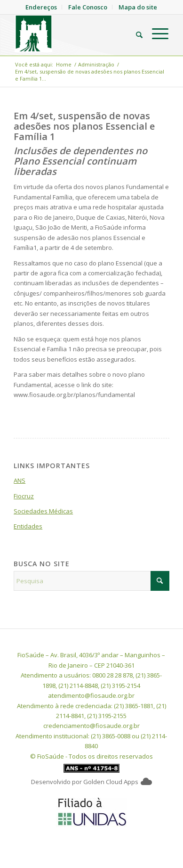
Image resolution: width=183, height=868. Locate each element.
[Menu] (155, 33)
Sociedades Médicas (43, 511)
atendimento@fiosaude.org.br (91, 695)
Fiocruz (24, 496)
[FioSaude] (76, 33)
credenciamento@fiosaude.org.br (91, 726)
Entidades (28, 526)
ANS (20, 480)
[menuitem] (135, 33)
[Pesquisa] (135, 33)
